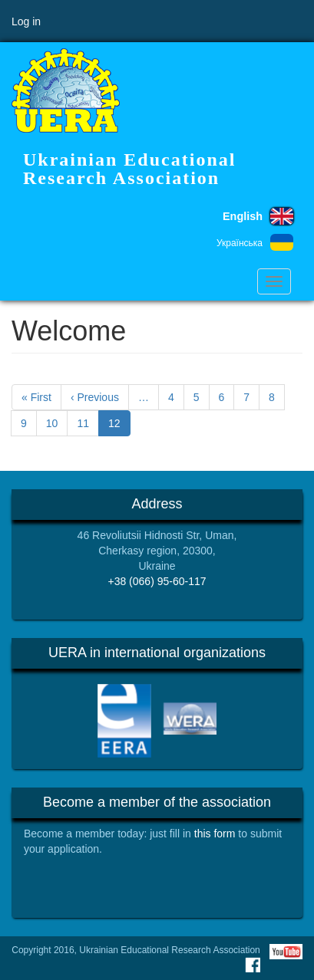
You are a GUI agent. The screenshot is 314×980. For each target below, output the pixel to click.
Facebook (253, 965)
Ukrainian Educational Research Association (129, 169)
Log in (26, 21)
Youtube (286, 952)
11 (88, 423)
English (243, 216)
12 (119, 426)
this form (215, 834)
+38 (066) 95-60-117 (157, 581)
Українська (240, 243)
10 (57, 423)
